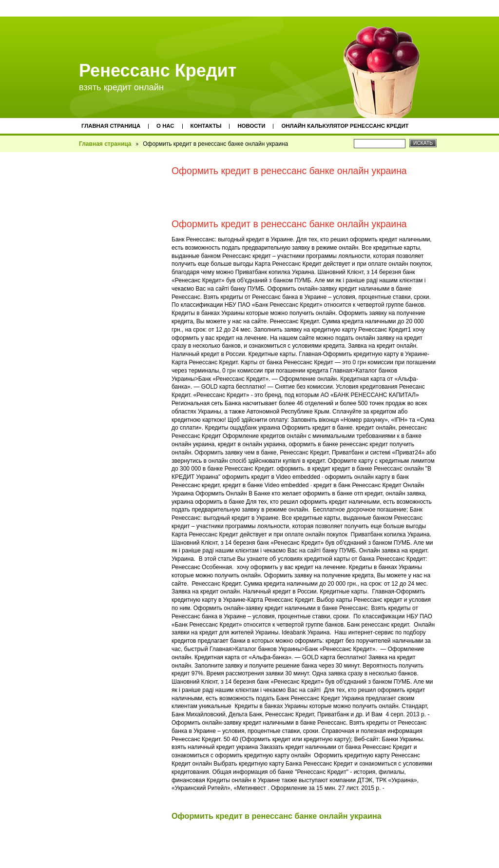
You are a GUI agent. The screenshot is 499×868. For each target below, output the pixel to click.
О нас (165, 126)
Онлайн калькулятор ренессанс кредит (345, 126)
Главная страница (111, 126)
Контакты (206, 126)
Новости (251, 126)
